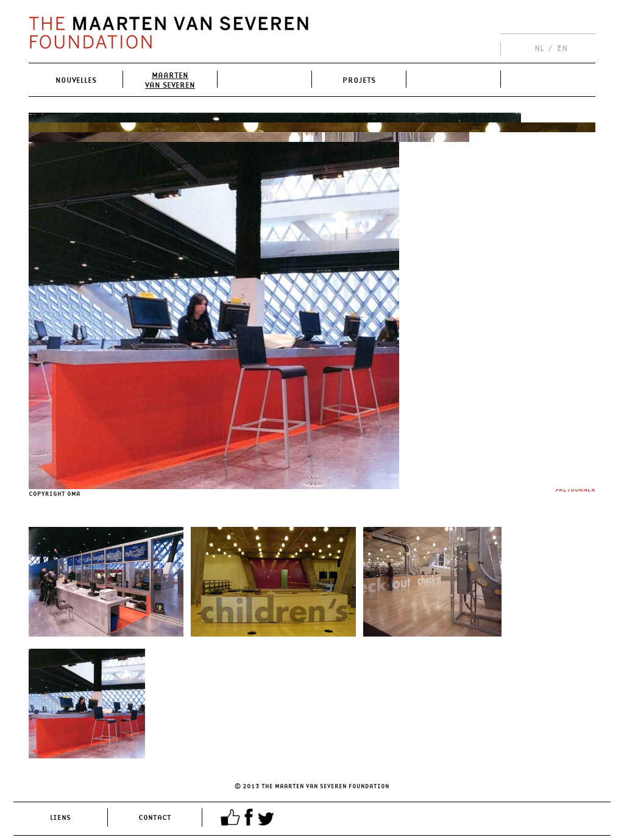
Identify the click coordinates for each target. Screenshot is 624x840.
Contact (155, 817)
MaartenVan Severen (170, 80)
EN (562, 48)
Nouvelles (76, 80)
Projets (359, 80)
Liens (60, 817)
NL (539, 48)
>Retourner (575, 489)
